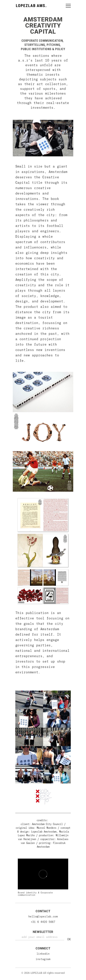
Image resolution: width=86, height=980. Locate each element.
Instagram (43, 959)
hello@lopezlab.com (43, 916)
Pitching (53, 45)
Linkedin (43, 954)
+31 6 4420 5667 (43, 922)
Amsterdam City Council (48, 824)
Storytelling (35, 45)
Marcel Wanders (47, 828)
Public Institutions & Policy (43, 49)
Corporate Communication (42, 41)
